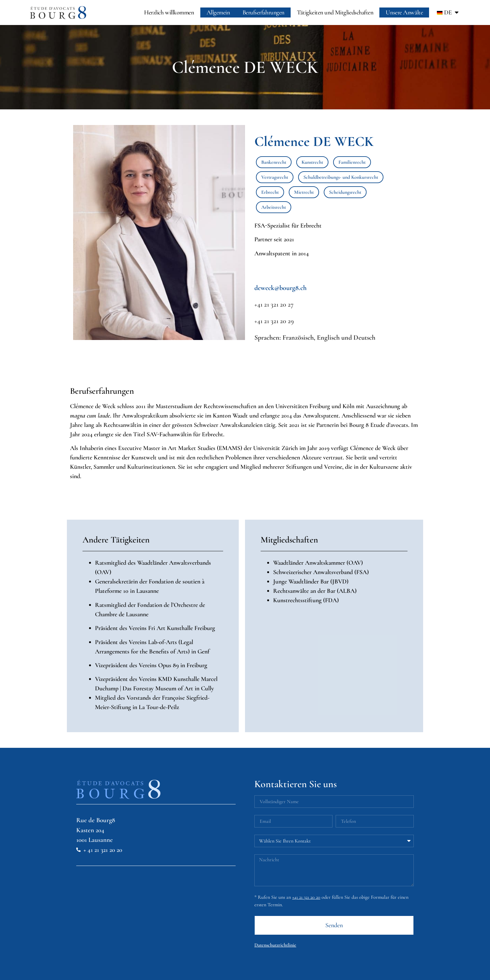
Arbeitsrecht (274, 207)
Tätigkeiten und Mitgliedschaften (335, 12)
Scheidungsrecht (345, 192)
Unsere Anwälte (404, 12)
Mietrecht (304, 192)
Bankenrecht (274, 162)
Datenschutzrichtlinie (275, 945)
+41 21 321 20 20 (306, 897)
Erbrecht (270, 192)
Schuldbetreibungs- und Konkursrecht (341, 177)
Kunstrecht (312, 162)
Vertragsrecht (275, 177)
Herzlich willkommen (169, 12)
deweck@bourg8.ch (280, 288)
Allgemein (218, 12)
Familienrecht (352, 162)
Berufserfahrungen (263, 12)
